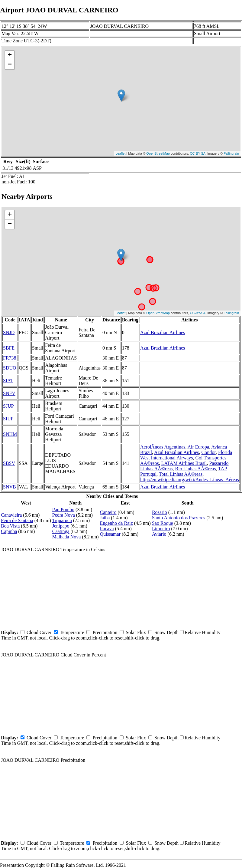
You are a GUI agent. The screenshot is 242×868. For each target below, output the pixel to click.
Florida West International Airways (186, 455)
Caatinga (61, 531)
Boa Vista (10, 526)
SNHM (10, 434)
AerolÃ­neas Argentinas (163, 447)
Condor (209, 452)
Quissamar (110, 534)
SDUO (10, 368)
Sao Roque (163, 523)
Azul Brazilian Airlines (163, 332)
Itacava (107, 529)
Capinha (9, 531)
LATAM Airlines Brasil (184, 463)
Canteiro (108, 512)
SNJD (9, 332)
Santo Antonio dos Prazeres (179, 518)
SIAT (8, 381)
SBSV (9, 463)
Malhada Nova (67, 537)
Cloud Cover (39, 632)
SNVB (10, 487)
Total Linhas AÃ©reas (181, 474)
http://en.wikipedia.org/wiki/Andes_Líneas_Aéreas (190, 480)
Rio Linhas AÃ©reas (196, 469)
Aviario (159, 534)
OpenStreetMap (158, 153)
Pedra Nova (64, 515)
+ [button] (10, 55)
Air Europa (198, 447)
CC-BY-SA (198, 153)
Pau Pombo (63, 510)
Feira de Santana (17, 520)
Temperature (72, 632)
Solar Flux (136, 632)
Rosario (160, 512)
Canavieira (11, 515)
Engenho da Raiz (116, 523)
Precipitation (105, 632)
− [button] (10, 65)
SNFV (9, 393)
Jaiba (105, 518)
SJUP (8, 406)
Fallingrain (231, 153)
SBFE (9, 348)
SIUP (8, 419)
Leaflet (120, 153)
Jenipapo (61, 526)
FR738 (10, 358)
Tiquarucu (62, 520)
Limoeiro (161, 529)
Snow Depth (166, 632)
